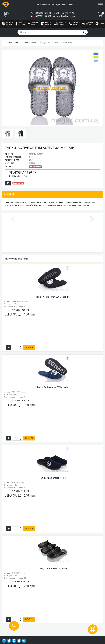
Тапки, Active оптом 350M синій (52, 387)
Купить (29, 348)
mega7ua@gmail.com (66, 16)
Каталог (18, 43)
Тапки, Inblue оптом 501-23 (52, 478)
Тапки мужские (30, 43)
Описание (10, 194)
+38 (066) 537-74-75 (65, 13)
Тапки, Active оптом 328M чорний (52, 297)
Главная (8, 43)
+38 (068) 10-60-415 (43, 16)
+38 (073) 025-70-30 (43, 13)
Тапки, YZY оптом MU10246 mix (52, 568)
